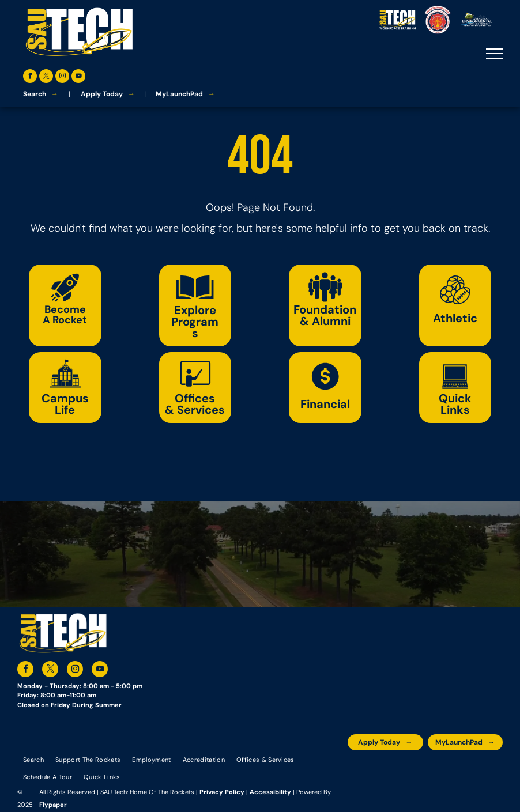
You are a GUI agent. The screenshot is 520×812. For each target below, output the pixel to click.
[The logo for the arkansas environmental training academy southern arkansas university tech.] (361, 768)
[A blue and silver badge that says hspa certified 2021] (387, 768)
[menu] (495, 54)
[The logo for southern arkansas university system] (438, 768)
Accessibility (270, 792)
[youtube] (78, 78)
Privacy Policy (222, 792)
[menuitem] (33, 759)
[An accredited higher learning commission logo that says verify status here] (412, 768)
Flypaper (53, 805)
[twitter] (46, 78)
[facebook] (30, 78)
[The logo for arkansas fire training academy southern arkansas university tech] (490, 768)
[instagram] (62, 78)
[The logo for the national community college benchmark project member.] (464, 768)
